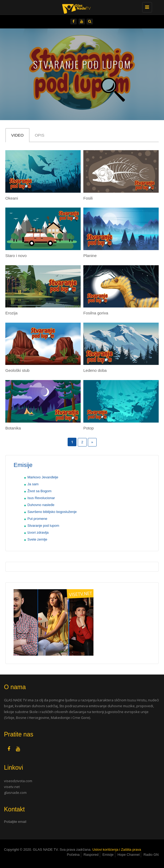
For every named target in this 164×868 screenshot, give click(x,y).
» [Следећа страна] (92, 442)
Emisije (108, 855)
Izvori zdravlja (38, 532)
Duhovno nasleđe (41, 505)
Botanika (13, 428)
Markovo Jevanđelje (43, 477)
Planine (90, 256)
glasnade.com (15, 793)
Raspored (91, 855)
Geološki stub (17, 370)
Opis (40, 135)
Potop (89, 428)
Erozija (11, 313)
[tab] (82, 822)
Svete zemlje (37, 539)
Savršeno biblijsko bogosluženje (52, 512)
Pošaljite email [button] (15, 822)
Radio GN (151, 855)
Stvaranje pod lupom (43, 526)
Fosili (88, 198)
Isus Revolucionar (41, 498)
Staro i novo (16, 256)
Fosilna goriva (96, 313)
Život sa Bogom (39, 491)
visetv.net (12, 787)
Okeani (12, 198)
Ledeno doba (95, 370)
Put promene (37, 519)
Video (17, 135)
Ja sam (33, 484)
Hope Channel (128, 855)
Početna (73, 855)
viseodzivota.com (18, 781)
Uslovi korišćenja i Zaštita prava (117, 850)
